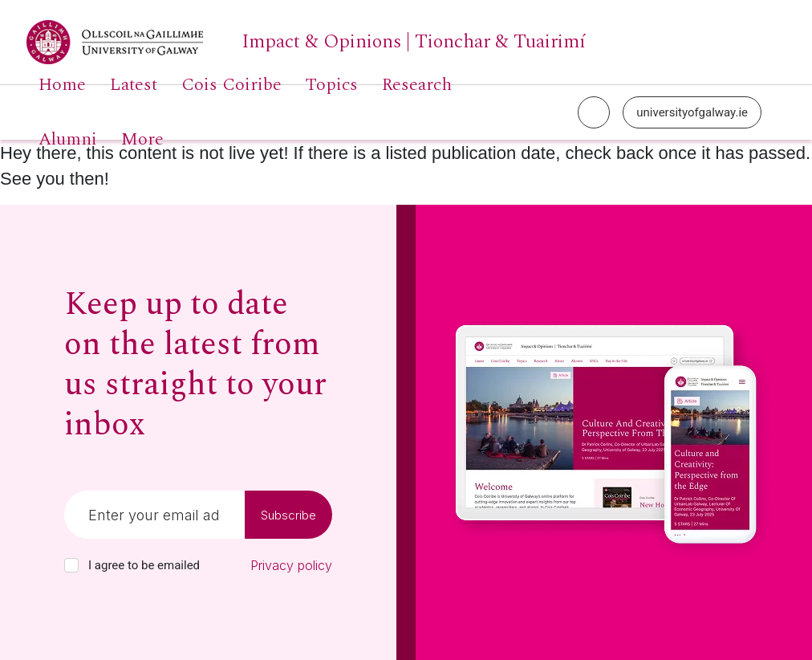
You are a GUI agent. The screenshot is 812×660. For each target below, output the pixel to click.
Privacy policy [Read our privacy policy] (291, 565)
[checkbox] (71, 565)
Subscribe (288, 515)
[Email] (154, 515)
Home (62, 85)
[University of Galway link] (306, 42)
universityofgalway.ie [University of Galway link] (692, 112)
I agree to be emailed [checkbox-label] (144, 565)
